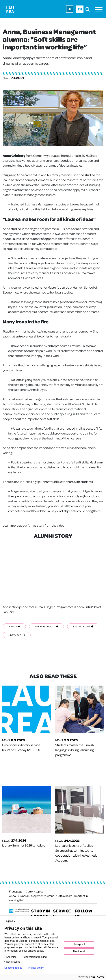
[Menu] (100, 9)
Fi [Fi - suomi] (70, 9)
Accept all (79, 944)
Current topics (35, 891)
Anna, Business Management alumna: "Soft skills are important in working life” (49, 898)
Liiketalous (17, 635)
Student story (83, 626)
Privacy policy (36, 968)
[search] (89, 9)
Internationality (47, 626)
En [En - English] (80, 9)
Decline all (79, 951)
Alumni (14, 626)
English (10, 921)
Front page (16, 891)
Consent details (13, 968)
